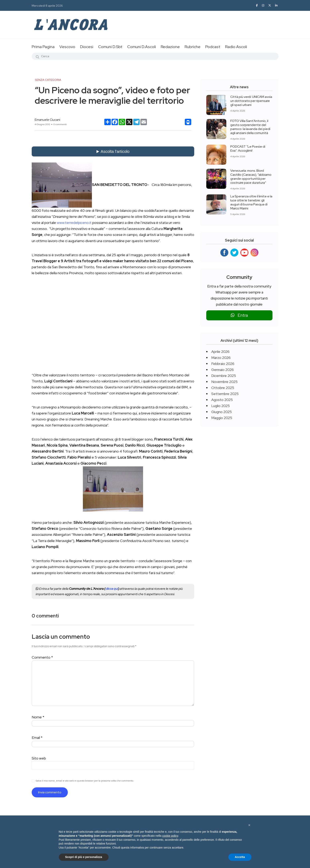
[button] (249, 825)
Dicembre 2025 (224, 376)
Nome (38, 717)
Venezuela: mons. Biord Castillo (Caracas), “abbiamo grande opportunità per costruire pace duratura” (251, 177)
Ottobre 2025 (223, 388)
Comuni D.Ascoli (142, 47)
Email (37, 738)
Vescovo (67, 47)
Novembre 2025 (224, 382)
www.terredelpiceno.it (74, 223)
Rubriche (193, 47)
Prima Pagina (43, 47)
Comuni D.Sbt (110, 47)
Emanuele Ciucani (47, 120)
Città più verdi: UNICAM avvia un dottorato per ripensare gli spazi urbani (251, 101)
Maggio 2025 (222, 418)
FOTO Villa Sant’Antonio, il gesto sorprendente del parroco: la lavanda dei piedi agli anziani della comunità (250, 127)
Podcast (213, 47)
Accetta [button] (240, 857)
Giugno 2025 (222, 412)
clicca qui (112, 589)
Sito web (39, 758)
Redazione (170, 47)
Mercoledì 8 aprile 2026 (47, 6)
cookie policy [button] (170, 836)
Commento (42, 657)
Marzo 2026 (221, 358)
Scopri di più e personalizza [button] (84, 857)
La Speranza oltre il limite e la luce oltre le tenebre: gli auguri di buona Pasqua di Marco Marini (251, 202)
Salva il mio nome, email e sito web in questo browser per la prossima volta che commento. (85, 781)
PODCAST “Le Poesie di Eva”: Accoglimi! (248, 149)
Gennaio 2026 (223, 370)
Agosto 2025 (222, 400)
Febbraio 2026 (223, 364)
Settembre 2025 (225, 394)
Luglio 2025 (221, 406)
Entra (239, 315)
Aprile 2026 (220, 352)
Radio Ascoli (236, 47)
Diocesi (87, 47)
